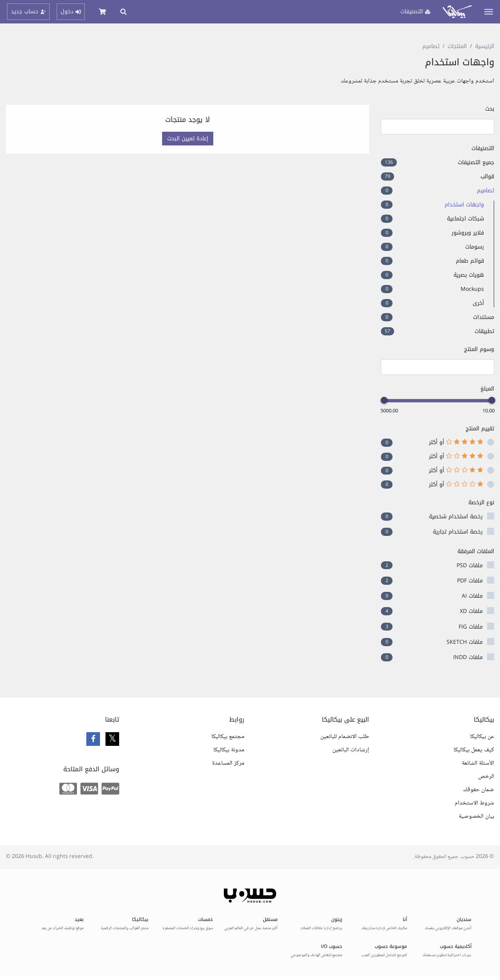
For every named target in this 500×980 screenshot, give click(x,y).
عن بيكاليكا (482, 737)
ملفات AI (472, 596)
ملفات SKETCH (465, 642)
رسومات (432, 247)
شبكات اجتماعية (432, 219)
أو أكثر (456, 443)
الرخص (486, 777)
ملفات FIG (471, 627)
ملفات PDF (470, 581)
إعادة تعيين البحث (188, 139)
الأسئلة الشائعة (478, 763)
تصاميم (431, 46)
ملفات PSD (470, 565)
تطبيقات (437, 331)
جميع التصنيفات (437, 162)
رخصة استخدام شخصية (456, 517)
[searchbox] (487, 367)
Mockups (432, 289)
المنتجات (457, 46)
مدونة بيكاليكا (229, 750)
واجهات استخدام (432, 205)
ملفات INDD (468, 657)
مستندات (437, 317)
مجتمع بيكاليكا (228, 737)
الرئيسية (485, 46)
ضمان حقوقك (479, 790)
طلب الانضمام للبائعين (345, 737)
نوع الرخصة (481, 503)
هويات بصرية (432, 275)
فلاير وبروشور (432, 233)
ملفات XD (471, 611)
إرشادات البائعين (351, 750)
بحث (490, 109)
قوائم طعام (432, 261)
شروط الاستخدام (474, 803)
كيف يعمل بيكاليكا (474, 750)
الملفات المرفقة (476, 551)
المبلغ (487, 389)
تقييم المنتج (480, 429)
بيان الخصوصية (476, 816)
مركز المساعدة (228, 763)
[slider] (492, 400)
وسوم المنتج (479, 349)
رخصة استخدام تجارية (458, 532)
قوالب (437, 176)
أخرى (432, 303)
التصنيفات (483, 148)
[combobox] (437, 367)
